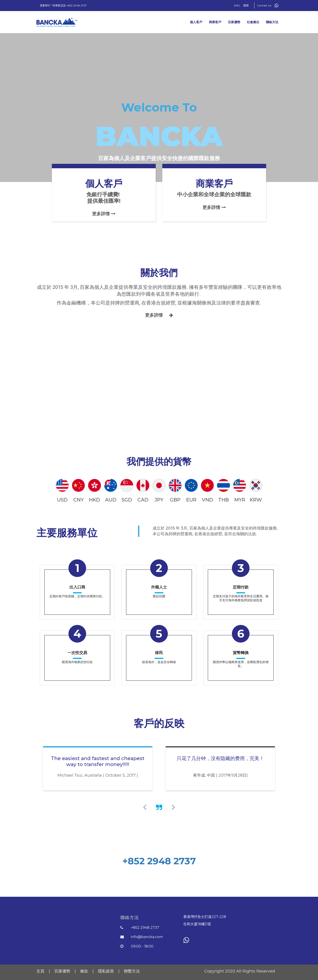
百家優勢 (234, 22)
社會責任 (253, 22)
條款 (85, 971)
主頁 (41, 971)
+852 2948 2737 (159, 861)
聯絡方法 (272, 22)
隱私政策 (107, 971)
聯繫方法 (132, 971)
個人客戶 (196, 22)
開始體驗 (159, 878)
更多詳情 (159, 315)
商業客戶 (215, 22)
